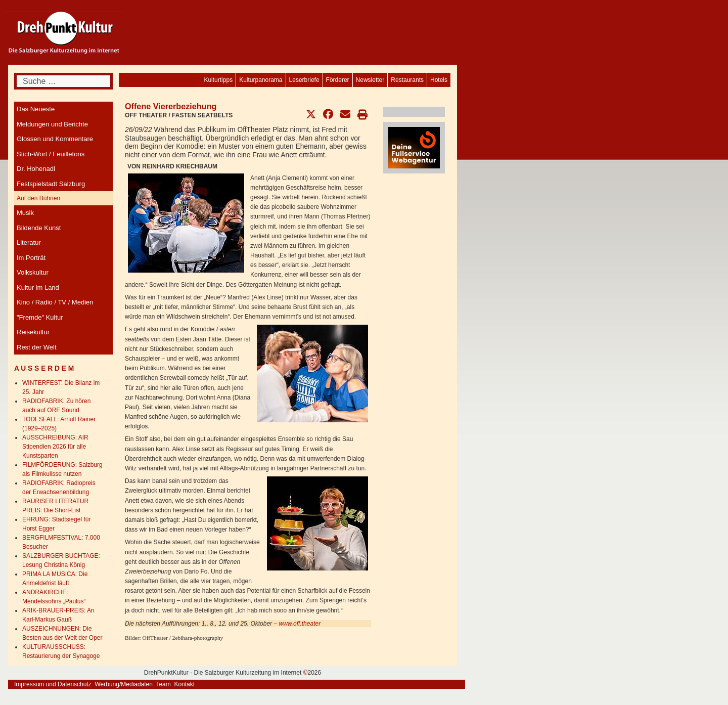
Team (163, 684)
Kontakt (184, 684)
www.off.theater (300, 624)
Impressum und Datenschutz (53, 684)
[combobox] (63, 81)
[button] (311, 114)
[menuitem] (439, 80)
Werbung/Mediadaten (124, 684)
